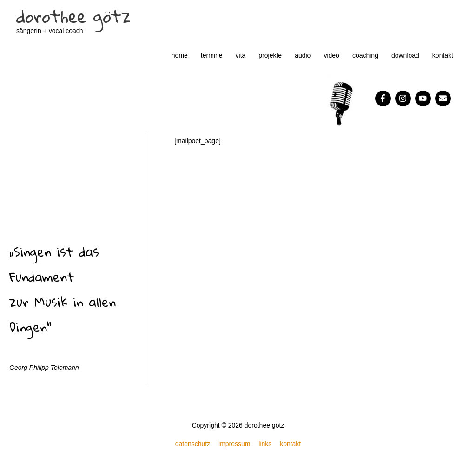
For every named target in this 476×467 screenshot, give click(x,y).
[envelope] (444, 99)
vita (241, 55)
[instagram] (404, 99)
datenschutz (193, 444)
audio (303, 55)
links (265, 444)
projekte (270, 55)
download (405, 55)
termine (212, 55)
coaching (365, 55)
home (180, 55)
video (331, 55)
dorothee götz (73, 16)
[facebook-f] (384, 99)
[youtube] (424, 99)
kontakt (443, 55)
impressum (234, 444)
